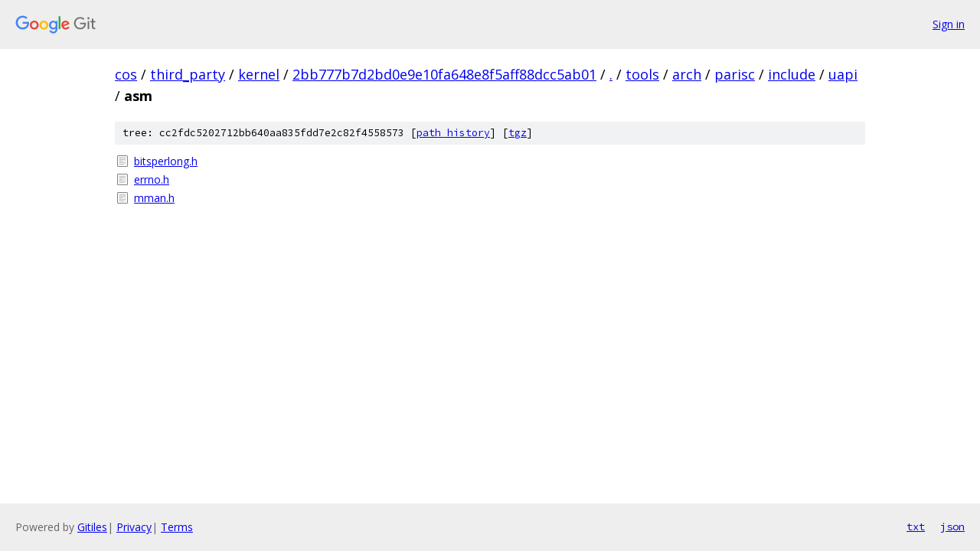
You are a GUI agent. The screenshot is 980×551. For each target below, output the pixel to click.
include (792, 74)
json (952, 527)
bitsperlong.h (166, 161)
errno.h (152, 179)
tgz (518, 133)
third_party (188, 74)
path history (453, 133)
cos (126, 74)
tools (642, 74)
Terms (177, 527)
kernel (259, 74)
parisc (735, 74)
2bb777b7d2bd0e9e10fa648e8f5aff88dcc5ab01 (444, 74)
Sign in (949, 24)
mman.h (154, 198)
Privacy (134, 527)
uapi (843, 74)
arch (687, 74)
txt (916, 527)
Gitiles (92, 527)
